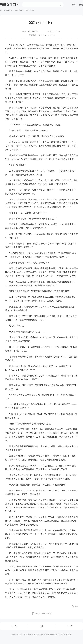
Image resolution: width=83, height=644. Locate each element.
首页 (2, 11)
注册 (81, 5)
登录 (73, 5)
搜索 (60, 5)
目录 (41, 626)
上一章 (14, 626)
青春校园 (19, 11)
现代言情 (9, 11)
